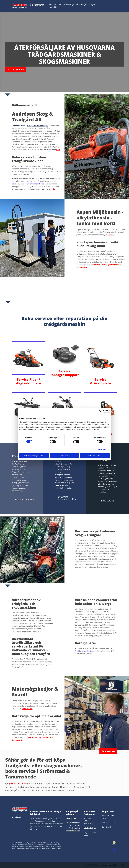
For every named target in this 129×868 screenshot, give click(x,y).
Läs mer (111, 235)
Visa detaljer (101, 449)
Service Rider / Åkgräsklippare (28, 381)
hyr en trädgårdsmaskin (37, 184)
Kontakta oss (27, 709)
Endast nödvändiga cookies (34, 456)
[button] (16, 70)
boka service (17, 184)
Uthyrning (81, 4)
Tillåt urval (65, 456)
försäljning (79, 651)
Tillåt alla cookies (95, 456)
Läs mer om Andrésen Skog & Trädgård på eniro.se (104, 865)
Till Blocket (17, 817)
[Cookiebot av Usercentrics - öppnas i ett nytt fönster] (101, 411)
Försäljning (68, 4)
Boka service (55, 4)
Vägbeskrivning (91, 828)
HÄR (58, 150)
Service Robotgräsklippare (64, 373)
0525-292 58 (71, 818)
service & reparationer (93, 651)
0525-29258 (60, 485)
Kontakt (52, 7)
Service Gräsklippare (101, 381)
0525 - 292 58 (18, 783)
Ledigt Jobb (93, 4)
